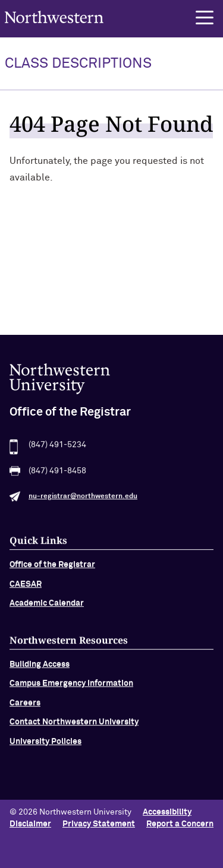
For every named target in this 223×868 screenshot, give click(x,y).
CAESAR (26, 588)
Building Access (40, 668)
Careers (25, 707)
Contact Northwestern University (74, 726)
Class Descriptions (78, 64)
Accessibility (167, 812)
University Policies (45, 745)
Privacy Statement (99, 824)
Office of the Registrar (52, 569)
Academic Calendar (47, 607)
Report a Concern (180, 824)
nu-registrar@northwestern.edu (83, 500)
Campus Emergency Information (71, 688)
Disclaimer (30, 824)
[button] (205, 18)
